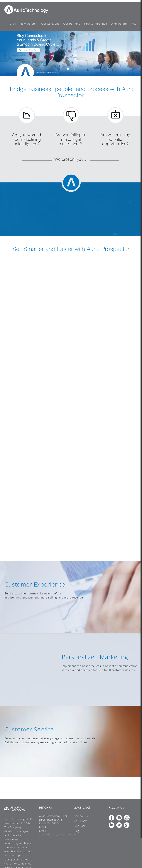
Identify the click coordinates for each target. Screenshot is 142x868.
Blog (77, 831)
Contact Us (81, 816)
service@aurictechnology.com (58, 834)
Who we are (119, 24)
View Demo (81, 821)
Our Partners (72, 24)
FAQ (133, 24)
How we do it (29, 24)
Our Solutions (50, 24)
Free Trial (79, 826)
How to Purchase (96, 24)
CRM (13, 24)
